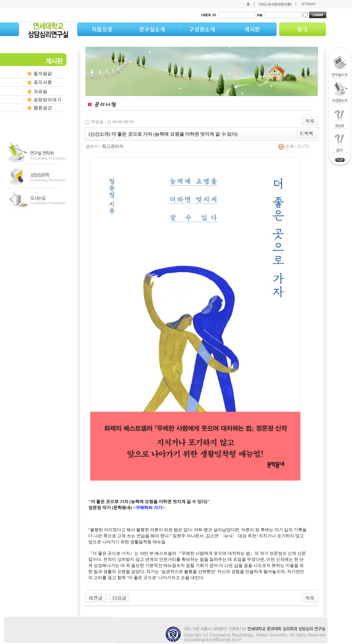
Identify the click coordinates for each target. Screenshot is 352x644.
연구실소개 (152, 29)
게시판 (252, 29)
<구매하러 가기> (149, 508)
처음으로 (102, 29)
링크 (303, 29)
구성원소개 (202, 29)
